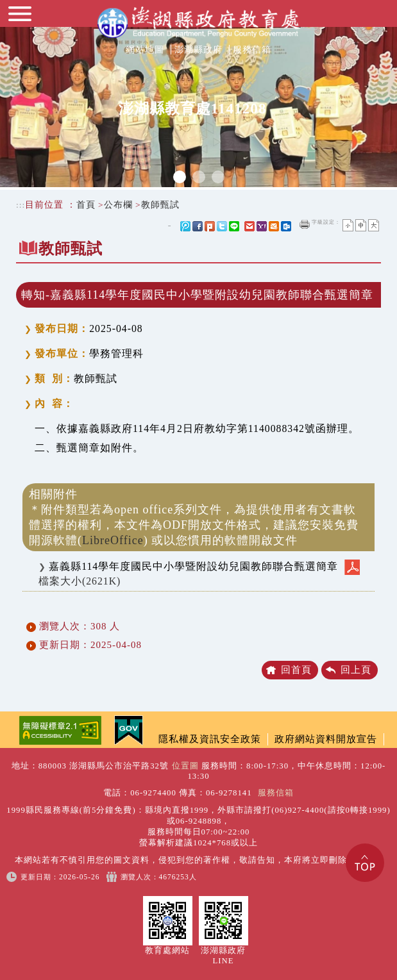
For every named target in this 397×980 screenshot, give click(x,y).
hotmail (274, 226)
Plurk (210, 226)
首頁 (86, 205)
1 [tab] (180, 177)
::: (21, 205)
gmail (249, 226)
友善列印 (305, 224)
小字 (348, 225)
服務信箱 (252, 50)
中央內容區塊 (47, 276)
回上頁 (356, 670)
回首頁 (296, 670)
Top (365, 863)
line (234, 226)
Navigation (21, 19)
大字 (374, 225)
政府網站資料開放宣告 (326, 739)
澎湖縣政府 (198, 50)
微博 (185, 226)
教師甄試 (160, 205)
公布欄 (118, 205)
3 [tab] (218, 177)
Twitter (222, 226)
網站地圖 (145, 50)
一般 (361, 225)
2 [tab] (199, 177)
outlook (286, 226)
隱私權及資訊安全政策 (210, 739)
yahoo (262, 226)
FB (198, 226)
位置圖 (185, 766)
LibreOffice (113, 540)
